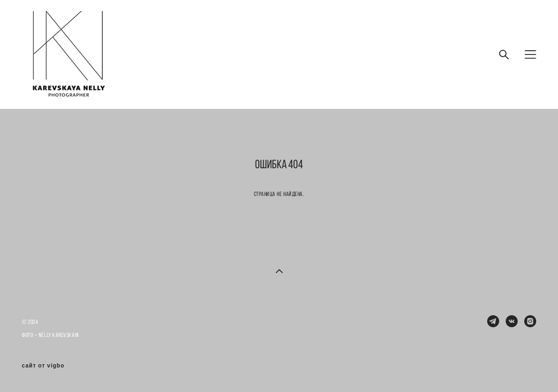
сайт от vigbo (43, 366)
